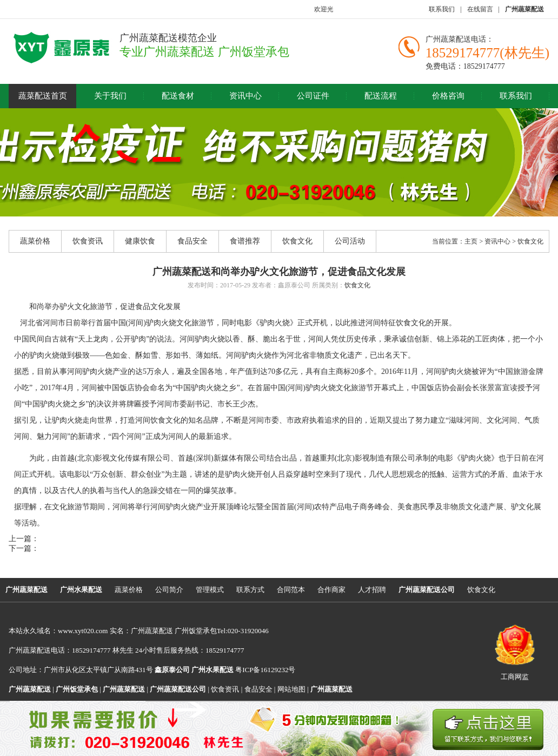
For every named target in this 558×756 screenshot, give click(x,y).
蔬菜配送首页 (43, 96)
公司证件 (313, 96)
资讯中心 (245, 96)
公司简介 (169, 590)
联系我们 (442, 9)
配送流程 (381, 96)
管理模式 (210, 590)
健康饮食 (140, 241)
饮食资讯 (88, 241)
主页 (471, 241)
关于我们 (110, 96)
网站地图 (291, 689)
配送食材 (178, 96)
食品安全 (192, 241)
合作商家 (331, 590)
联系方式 (250, 590)
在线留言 (480, 9)
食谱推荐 (245, 241)
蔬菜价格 (35, 241)
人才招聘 (372, 590)
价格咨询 (448, 96)
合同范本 (291, 590)
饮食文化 (297, 241)
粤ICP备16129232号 (243, 670)
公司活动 (350, 241)
